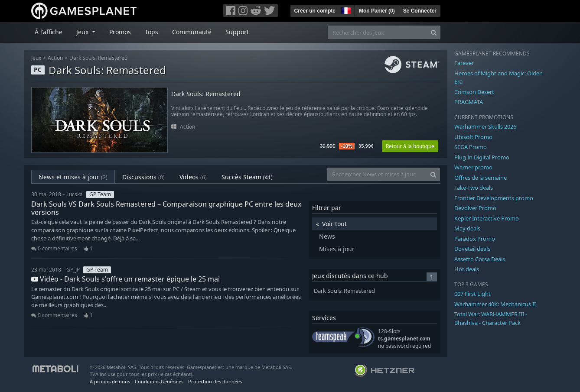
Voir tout (334, 224)
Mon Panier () (377, 11)
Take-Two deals (474, 188)
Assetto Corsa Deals (480, 259)
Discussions (143, 177)
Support (237, 32)
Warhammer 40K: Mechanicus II (495, 304)
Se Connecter (420, 11)
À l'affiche (49, 32)
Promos (120, 32)
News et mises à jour (73, 177)
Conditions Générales (159, 381)
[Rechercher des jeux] (378, 32)
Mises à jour (337, 249)
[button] (345, 10)
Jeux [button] (83, 32)
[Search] (434, 32)
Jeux (36, 58)
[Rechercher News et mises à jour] (377, 174)
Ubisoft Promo (473, 137)
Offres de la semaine (481, 178)
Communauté (192, 32)
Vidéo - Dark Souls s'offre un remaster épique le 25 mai (125, 279)
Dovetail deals (472, 249)
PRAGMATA (469, 102)
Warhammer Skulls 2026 (485, 126)
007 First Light (472, 294)
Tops (152, 32)
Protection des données (215, 381)
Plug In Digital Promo (482, 157)
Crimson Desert (474, 92)
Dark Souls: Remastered (98, 58)
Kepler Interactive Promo (487, 218)
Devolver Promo (475, 208)
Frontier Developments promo (494, 198)
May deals (467, 228)
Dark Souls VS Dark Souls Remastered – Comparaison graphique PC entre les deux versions (166, 208)
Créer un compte (315, 11)
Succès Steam (247, 177)
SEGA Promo (471, 147)
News (327, 236)
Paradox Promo (475, 239)
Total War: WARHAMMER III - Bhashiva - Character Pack (491, 318)
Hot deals (467, 269)
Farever (464, 63)
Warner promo (473, 167)
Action (55, 58)
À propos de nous (110, 381)
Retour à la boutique (410, 146)
